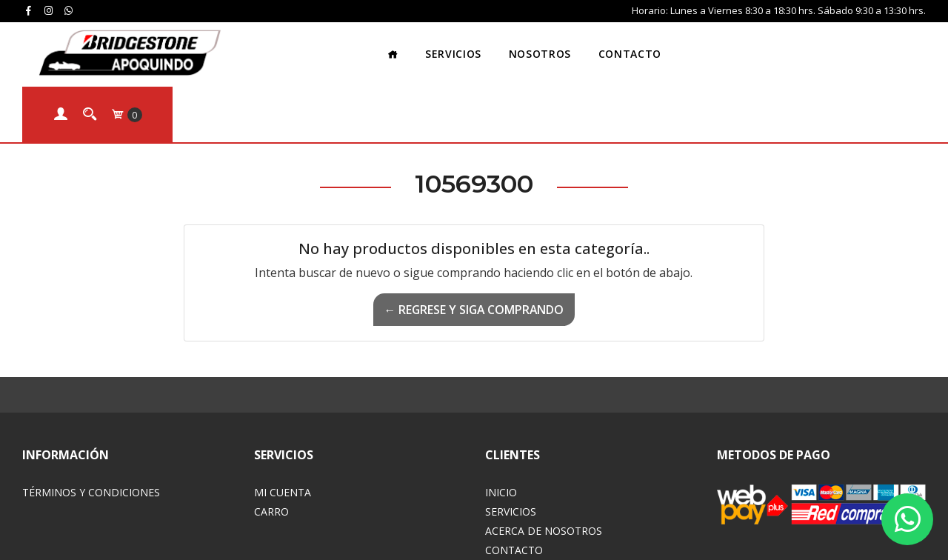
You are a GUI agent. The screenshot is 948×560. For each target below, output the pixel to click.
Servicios (403, 48)
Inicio (501, 427)
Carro (271, 446)
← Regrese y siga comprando (474, 244)
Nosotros (490, 48)
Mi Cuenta (283, 427)
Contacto (580, 48)
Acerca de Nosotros (544, 466)
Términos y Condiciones (91, 427)
